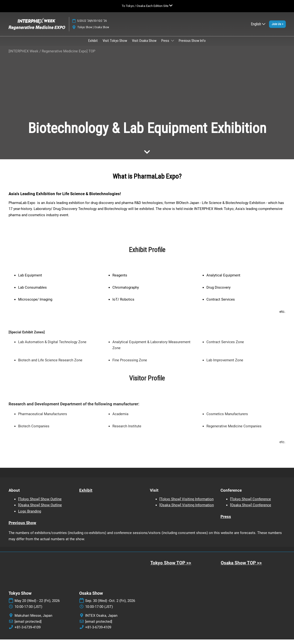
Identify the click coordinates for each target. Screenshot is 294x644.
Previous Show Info (192, 45)
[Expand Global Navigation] (147, 6)
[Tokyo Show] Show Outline (40, 504)
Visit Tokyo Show (115, 45)
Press (166, 45)
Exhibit (93, 45)
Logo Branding (30, 516)
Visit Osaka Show (144, 45)
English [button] (258, 29)
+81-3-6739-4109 (28, 632)
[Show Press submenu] (173, 45)
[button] (277, 29)
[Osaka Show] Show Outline (40, 510)
